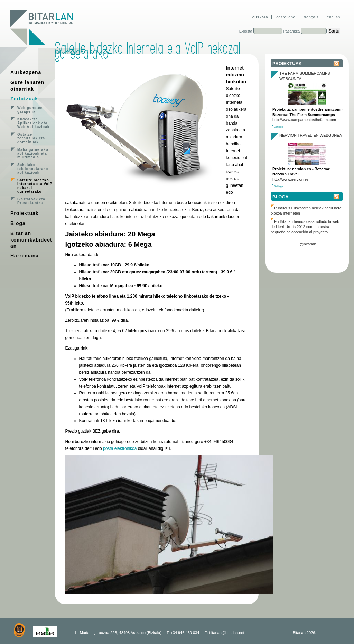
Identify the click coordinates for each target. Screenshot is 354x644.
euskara (260, 17)
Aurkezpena (26, 72)
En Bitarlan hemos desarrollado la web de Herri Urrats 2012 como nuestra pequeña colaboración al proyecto (305, 227)
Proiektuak (25, 213)
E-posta (246, 31)
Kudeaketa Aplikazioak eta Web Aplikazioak (33, 123)
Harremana (25, 256)
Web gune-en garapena (30, 110)
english (333, 17)
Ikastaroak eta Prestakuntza (31, 201)
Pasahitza (291, 31)
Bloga (18, 223)
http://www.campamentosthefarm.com (304, 120)
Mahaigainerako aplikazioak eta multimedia (33, 153)
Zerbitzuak (24, 99)
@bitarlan (308, 244)
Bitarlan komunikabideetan (31, 240)
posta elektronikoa (120, 448)
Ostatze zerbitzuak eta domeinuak (31, 138)
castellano (286, 17)
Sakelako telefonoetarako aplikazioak (33, 169)
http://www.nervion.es (291, 179)
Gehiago (278, 127)
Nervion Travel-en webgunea (311, 135)
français (311, 17)
